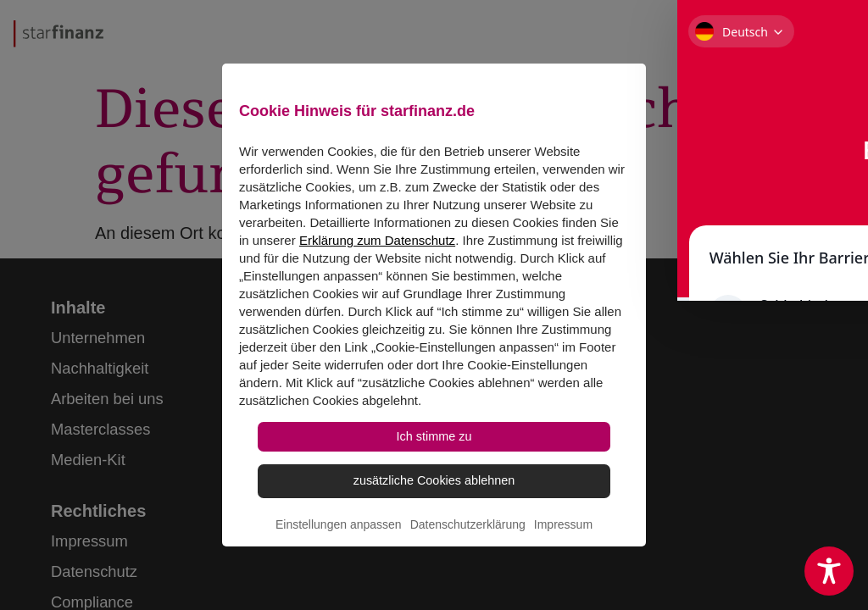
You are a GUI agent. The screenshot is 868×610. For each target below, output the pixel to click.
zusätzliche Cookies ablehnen (434, 504)
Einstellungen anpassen (339, 556)
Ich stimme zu (434, 449)
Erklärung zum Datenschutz (377, 246)
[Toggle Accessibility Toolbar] (829, 571)
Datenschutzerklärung (468, 556)
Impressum (563, 556)
